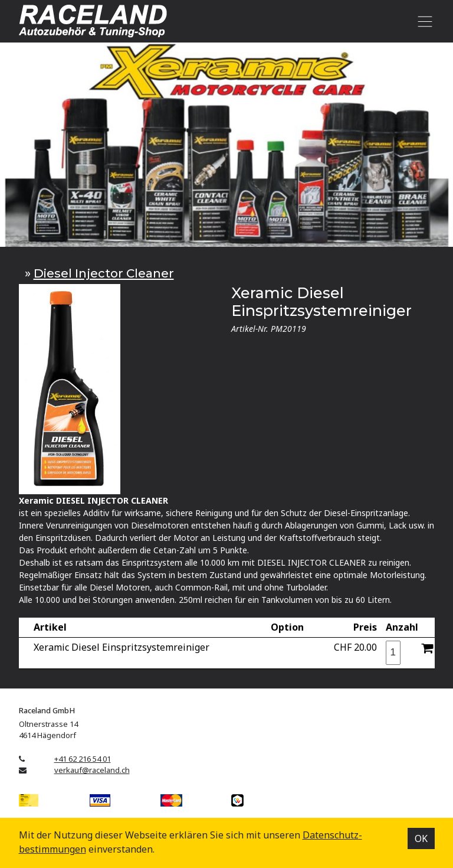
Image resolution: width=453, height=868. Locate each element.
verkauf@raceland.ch (92, 770)
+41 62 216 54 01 (83, 759)
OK (421, 838)
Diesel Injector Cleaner (104, 273)
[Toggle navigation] (423, 21)
